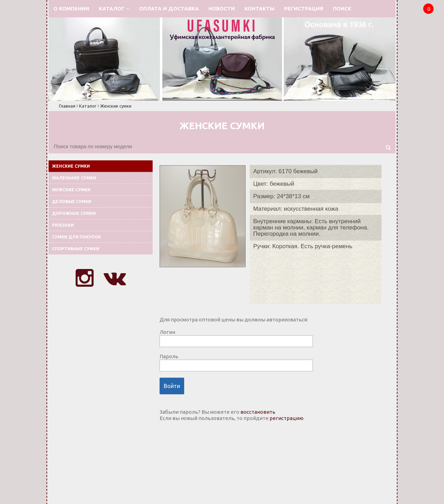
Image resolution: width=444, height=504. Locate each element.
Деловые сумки (72, 201)
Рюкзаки (63, 225)
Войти (172, 386)
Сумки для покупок (76, 237)
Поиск (342, 9)
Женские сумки (116, 106)
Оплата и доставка (169, 9)
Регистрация (304, 9)
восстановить (258, 412)
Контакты (259, 9)
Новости (222, 9)
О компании (71, 9)
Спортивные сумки (76, 249)
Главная (67, 106)
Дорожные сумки (74, 213)
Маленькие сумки (74, 178)
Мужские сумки (71, 190)
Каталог (114, 9)
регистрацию (287, 418)
